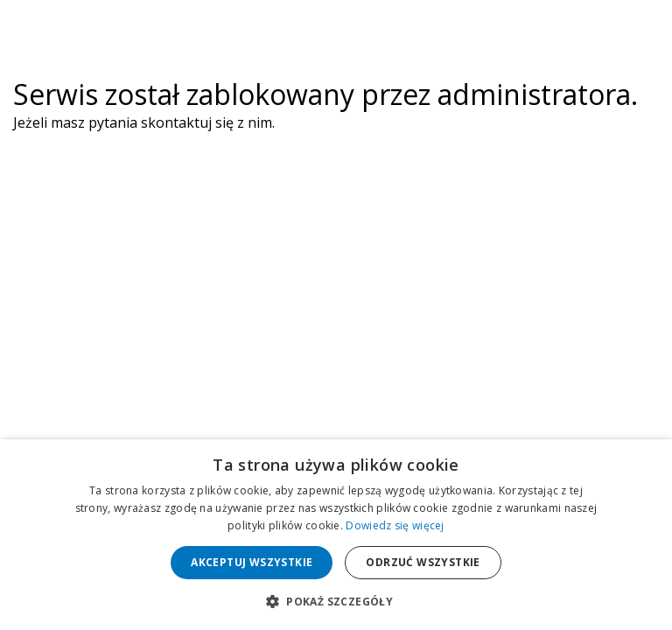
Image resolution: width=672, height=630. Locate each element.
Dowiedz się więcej (395, 525)
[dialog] (336, 535)
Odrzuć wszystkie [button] (423, 562)
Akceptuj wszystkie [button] (252, 562)
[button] (336, 601)
